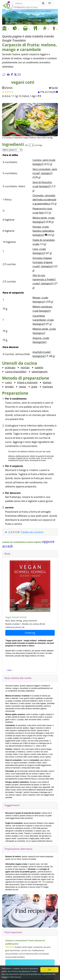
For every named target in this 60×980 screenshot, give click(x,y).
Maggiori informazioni (11, 977)
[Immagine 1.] (30, 124)
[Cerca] (27, 3)
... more (8, 670)
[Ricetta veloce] (8, 92)
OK (49, 970)
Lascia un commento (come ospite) (22, 542)
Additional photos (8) (15, 627)
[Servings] (31, 145)
